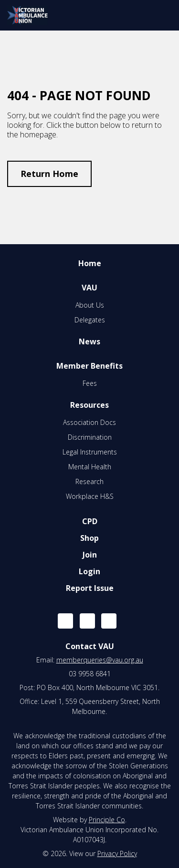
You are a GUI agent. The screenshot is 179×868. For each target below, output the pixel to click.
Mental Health (90, 467)
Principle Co (107, 820)
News (89, 341)
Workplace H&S (90, 496)
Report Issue (90, 588)
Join (90, 555)
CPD (90, 521)
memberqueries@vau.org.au (100, 660)
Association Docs (89, 422)
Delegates (90, 320)
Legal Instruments (90, 452)
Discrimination (90, 437)
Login (89, 571)
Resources (89, 405)
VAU (89, 288)
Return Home (49, 174)
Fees (90, 383)
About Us (90, 305)
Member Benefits (89, 366)
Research (89, 481)
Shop (89, 538)
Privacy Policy (117, 853)
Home (90, 263)
